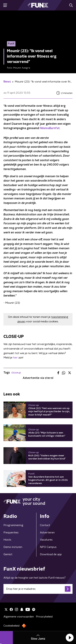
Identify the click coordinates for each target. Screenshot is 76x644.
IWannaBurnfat (50, 128)
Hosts (7, 540)
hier (15, 358)
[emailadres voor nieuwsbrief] (38, 589)
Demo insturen (13, 547)
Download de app (51, 554)
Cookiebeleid (11, 626)
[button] (70, 638)
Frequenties (11, 533)
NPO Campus (48, 547)
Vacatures (46, 540)
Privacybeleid (44, 617)
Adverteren (47, 533)
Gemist (8, 554)
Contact (45, 525)
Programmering (13, 525)
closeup (16, 373)
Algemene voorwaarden (19, 617)
